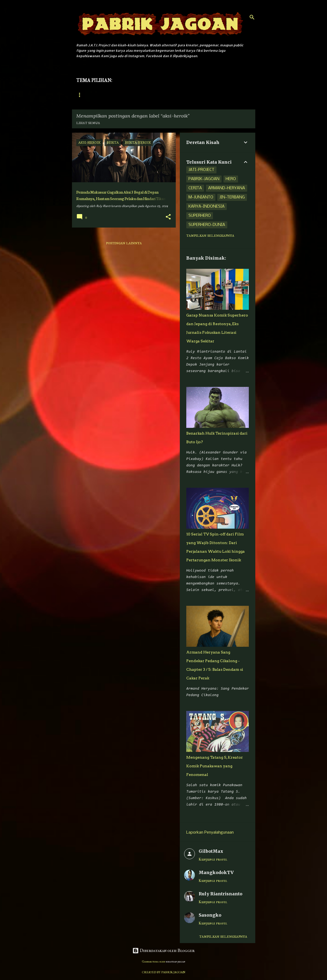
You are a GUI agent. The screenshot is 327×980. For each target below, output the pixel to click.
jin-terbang (232, 197)
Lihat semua (88, 123)
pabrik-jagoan (204, 179)
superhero (200, 216)
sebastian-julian (175, 962)
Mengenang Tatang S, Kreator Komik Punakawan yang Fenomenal (215, 766)
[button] (168, 217)
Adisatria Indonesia (168, 95)
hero (231, 179)
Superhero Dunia (213, 95)
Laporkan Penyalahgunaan (210, 833)
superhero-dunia (207, 225)
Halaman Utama (91, 95)
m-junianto (201, 197)
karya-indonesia (206, 207)
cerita (195, 188)
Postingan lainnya (124, 243)
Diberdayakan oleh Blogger (164, 950)
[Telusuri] (252, 17)
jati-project (201, 170)
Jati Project (127, 95)
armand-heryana (227, 188)
